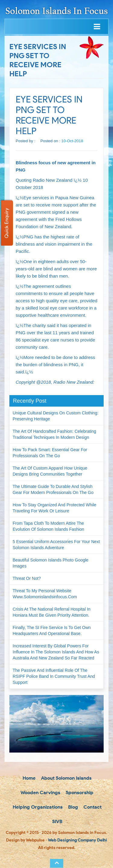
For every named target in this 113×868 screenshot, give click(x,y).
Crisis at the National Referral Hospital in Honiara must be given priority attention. (52, 612)
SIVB (57, 821)
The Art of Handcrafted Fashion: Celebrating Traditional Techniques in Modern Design (54, 434)
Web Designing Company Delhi (77, 840)
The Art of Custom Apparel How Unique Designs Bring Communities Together (50, 471)
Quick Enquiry (6, 223)
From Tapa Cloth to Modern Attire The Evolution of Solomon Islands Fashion (48, 526)
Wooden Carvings (40, 793)
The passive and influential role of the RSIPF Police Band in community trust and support (54, 676)
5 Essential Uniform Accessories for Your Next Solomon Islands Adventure (56, 545)
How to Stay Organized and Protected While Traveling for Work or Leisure (55, 508)
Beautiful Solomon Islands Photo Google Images (50, 563)
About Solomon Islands (66, 778)
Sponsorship (79, 793)
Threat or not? (27, 578)
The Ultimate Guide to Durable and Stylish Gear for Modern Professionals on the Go (53, 489)
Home (28, 778)
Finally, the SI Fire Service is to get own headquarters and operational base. (52, 631)
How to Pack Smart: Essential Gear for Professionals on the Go (50, 453)
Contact (92, 807)
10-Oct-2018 (72, 141)
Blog (72, 807)
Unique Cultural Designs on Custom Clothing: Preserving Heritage (56, 416)
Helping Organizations (37, 807)
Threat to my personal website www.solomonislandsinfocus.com (45, 594)
